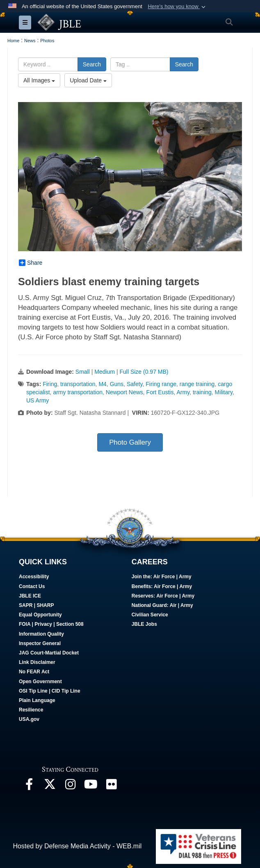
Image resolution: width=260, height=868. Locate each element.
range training (197, 384)
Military (224, 392)
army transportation (78, 392)
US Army (38, 400)
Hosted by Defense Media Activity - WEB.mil (77, 846)
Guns (117, 384)
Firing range (161, 384)
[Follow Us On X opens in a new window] (50, 786)
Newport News (124, 392)
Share (31, 263)
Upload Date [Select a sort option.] (88, 80)
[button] (177, 7)
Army (183, 392)
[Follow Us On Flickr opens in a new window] (111, 786)
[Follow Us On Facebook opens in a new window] (29, 786)
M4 (102, 384)
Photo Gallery (130, 442)
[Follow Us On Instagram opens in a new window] (70, 786)
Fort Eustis (160, 392)
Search (92, 64)
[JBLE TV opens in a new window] (91, 786)
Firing (50, 384)
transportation (78, 384)
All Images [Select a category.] (39, 80)
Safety (135, 384)
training (202, 392)
